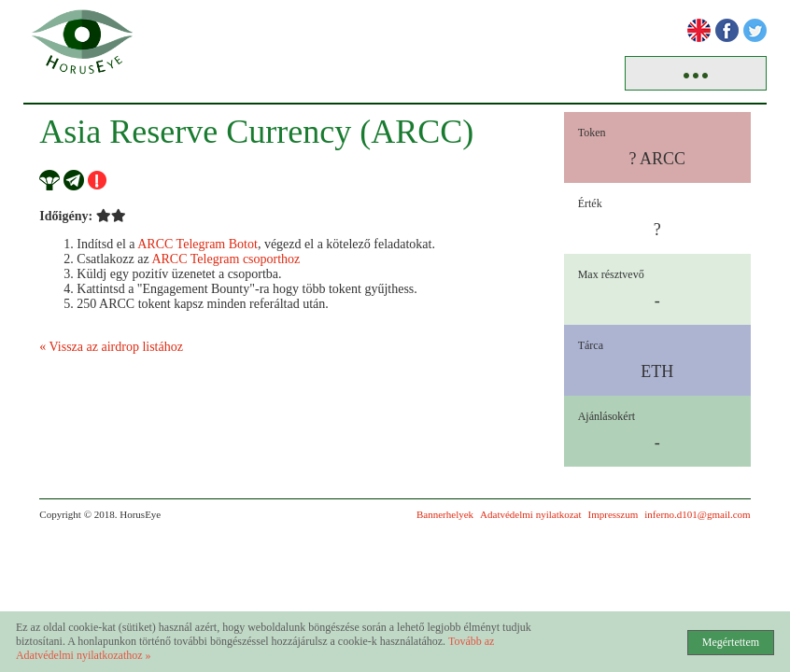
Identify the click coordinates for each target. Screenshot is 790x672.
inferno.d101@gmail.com (697, 514)
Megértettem (731, 642)
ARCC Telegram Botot (197, 244)
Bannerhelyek (445, 514)
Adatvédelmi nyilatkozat (530, 514)
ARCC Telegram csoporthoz (226, 259)
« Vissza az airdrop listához (111, 347)
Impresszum (614, 514)
